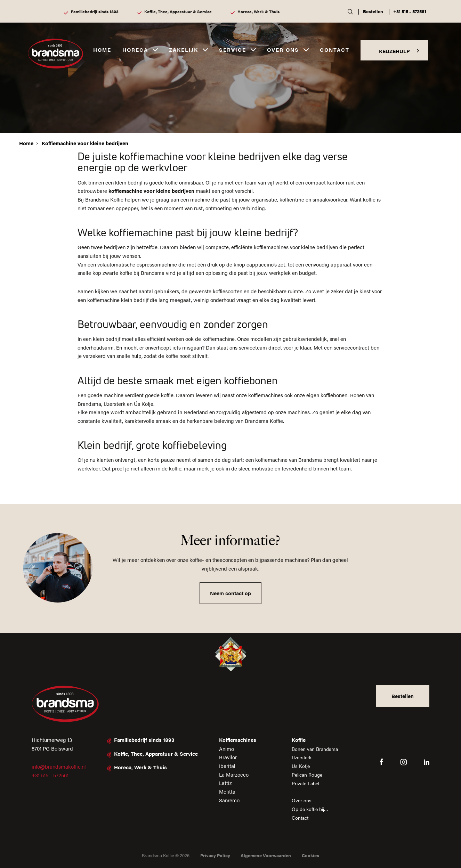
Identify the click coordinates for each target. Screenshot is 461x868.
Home (102, 50)
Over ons (283, 50)
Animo (225, 749)
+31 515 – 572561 (410, 11)
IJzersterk (301, 757)
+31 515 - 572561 (50, 775)
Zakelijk (184, 50)
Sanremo (228, 800)
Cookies (310, 855)
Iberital (225, 766)
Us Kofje (300, 766)
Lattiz (224, 783)
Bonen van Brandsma (314, 749)
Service (233, 50)
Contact (335, 50)
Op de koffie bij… (310, 809)
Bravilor (226, 757)
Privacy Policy (215, 855)
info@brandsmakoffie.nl (59, 766)
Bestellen (373, 11)
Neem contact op (230, 593)
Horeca (135, 50)
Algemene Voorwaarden (266, 855)
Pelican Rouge (307, 774)
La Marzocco (232, 774)
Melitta (225, 791)
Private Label (305, 783)
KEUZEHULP (394, 51)
